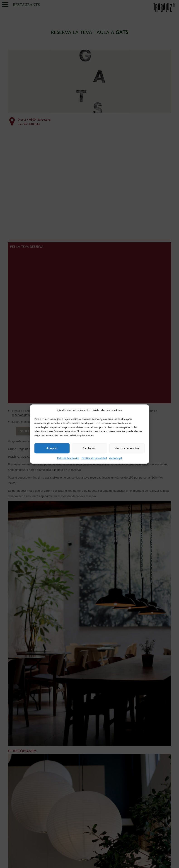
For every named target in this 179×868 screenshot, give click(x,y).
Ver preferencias (127, 448)
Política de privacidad (94, 458)
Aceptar (52, 448)
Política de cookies (68, 458)
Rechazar (89, 448)
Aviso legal (116, 458)
